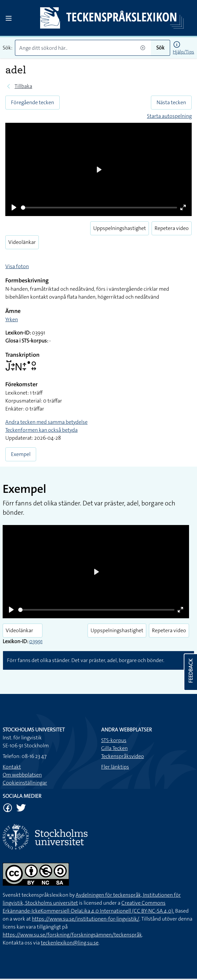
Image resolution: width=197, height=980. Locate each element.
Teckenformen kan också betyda (41, 430)
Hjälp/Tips (183, 52)
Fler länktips (115, 767)
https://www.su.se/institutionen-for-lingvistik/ (86, 919)
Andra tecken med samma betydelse (46, 422)
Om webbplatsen (22, 775)
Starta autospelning (169, 116)
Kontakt (12, 767)
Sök (160, 48)
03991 (36, 641)
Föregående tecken (33, 102)
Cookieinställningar (25, 783)
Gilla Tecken (114, 748)
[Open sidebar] (9, 18)
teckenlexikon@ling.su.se (70, 943)
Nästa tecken (171, 102)
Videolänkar (22, 242)
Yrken (12, 319)
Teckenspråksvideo (123, 756)
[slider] (99, 208)
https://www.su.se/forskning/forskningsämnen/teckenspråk (72, 935)
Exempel (21, 454)
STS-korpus (114, 740)
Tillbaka (23, 86)
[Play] (14, 207)
